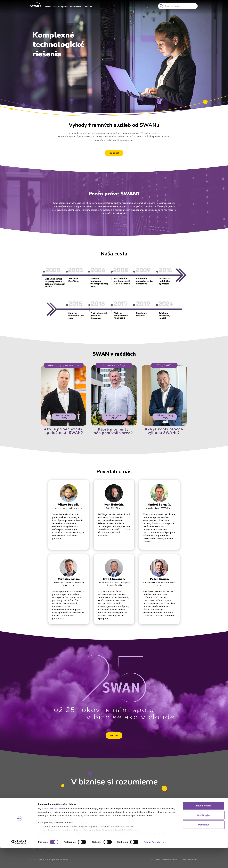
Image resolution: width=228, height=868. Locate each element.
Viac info (114, 735)
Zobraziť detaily (152, 862)
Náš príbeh (114, 153)
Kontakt (88, 7)
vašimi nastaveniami (131, 854)
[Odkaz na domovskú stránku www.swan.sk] (35, 6)
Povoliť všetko (204, 826)
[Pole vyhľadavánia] (178, 6)
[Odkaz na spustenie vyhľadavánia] (161, 6)
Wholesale (76, 7)
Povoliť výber (204, 835)
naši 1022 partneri (54, 829)
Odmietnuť (204, 845)
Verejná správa (60, 7)
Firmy (48, 7)
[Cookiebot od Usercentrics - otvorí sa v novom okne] (19, 862)
